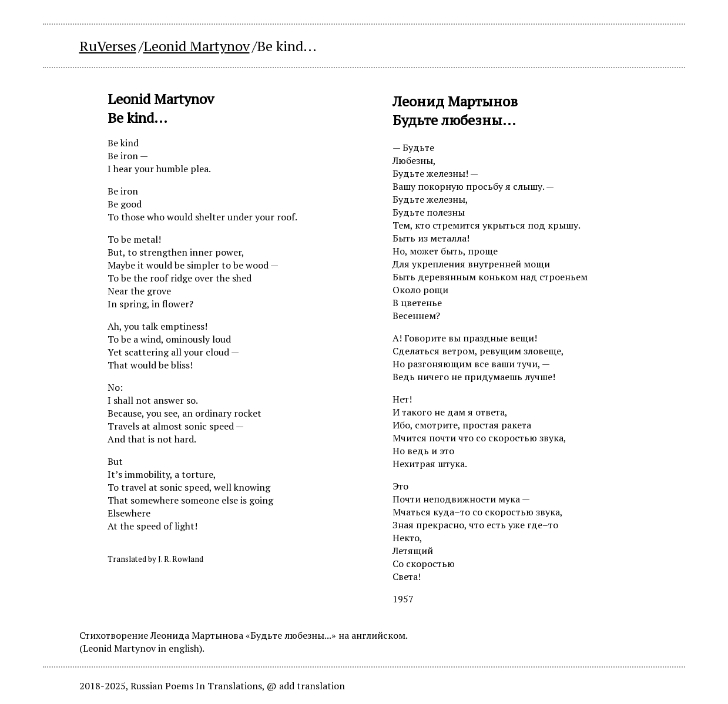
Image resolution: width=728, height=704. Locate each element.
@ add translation (306, 686)
